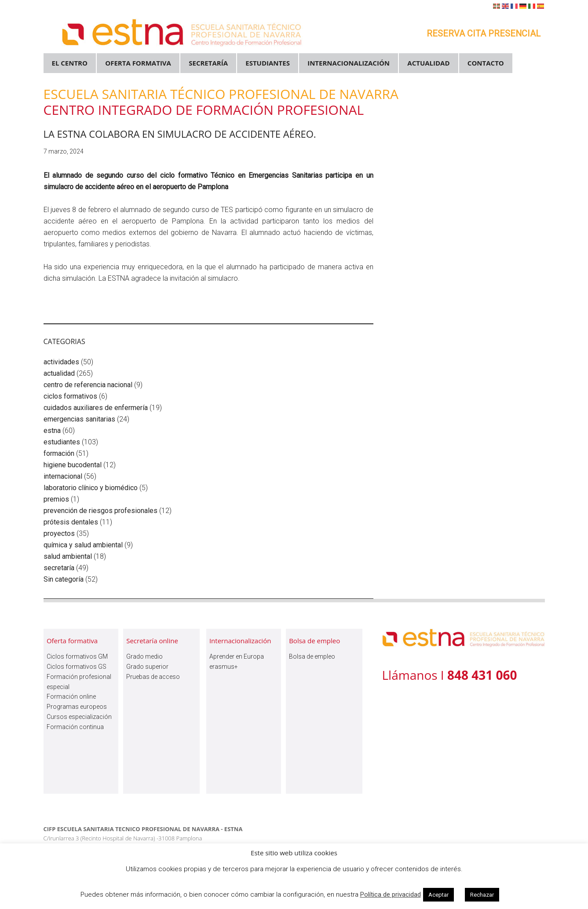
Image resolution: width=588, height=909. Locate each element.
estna (52, 431)
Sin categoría (64, 579)
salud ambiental (68, 556)
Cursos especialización (79, 717)
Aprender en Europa (237, 656)
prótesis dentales (71, 522)
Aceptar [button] (438, 895)
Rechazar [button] (482, 895)
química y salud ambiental (83, 545)
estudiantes (62, 442)
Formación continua (75, 727)
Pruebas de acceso (153, 677)
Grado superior (147, 667)
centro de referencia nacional (88, 385)
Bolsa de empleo (312, 656)
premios (56, 499)
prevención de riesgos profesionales (100, 511)
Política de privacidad (391, 894)
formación (59, 453)
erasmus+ (224, 667)
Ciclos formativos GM (77, 656)
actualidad (59, 373)
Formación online (71, 696)
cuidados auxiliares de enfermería (96, 408)
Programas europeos (77, 707)
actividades (61, 362)
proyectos (59, 533)
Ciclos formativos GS (77, 667)
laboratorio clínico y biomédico (91, 488)
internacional (63, 476)
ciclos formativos (70, 396)
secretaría (59, 568)
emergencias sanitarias (79, 419)
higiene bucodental (73, 465)
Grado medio (144, 656)
